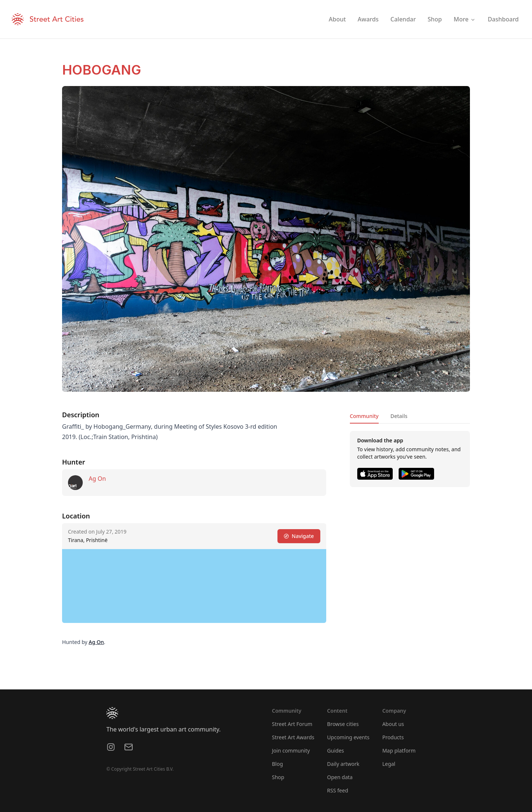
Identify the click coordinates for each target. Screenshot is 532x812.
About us (393, 724)
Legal (389, 764)
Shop (278, 777)
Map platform (399, 751)
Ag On (97, 479)
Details (399, 416)
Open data (340, 777)
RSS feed (337, 790)
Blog (277, 764)
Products (393, 737)
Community (364, 416)
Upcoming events (348, 737)
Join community (291, 751)
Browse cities (343, 724)
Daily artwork (343, 764)
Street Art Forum (292, 724)
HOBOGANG (102, 70)
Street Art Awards (293, 737)
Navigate (299, 536)
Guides (335, 751)
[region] (194, 586)
